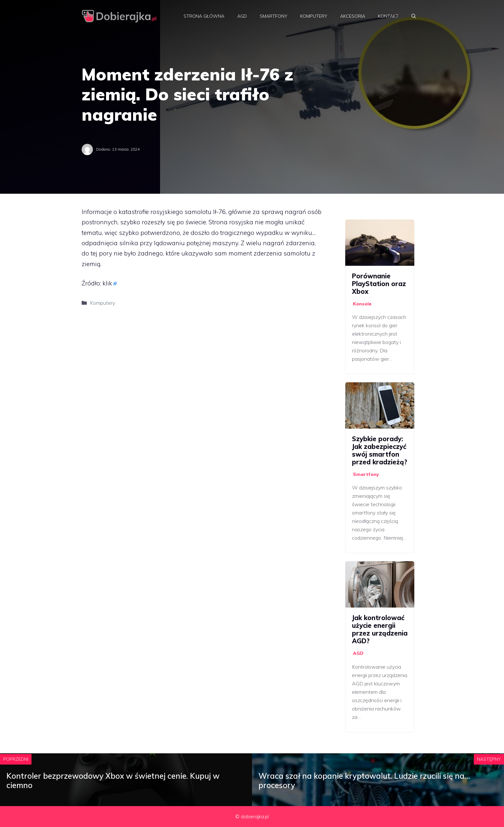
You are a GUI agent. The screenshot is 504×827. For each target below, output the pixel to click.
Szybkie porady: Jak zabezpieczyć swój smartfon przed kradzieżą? (380, 450)
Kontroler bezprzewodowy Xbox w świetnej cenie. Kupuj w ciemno (113, 781)
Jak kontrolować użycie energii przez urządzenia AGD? (380, 629)
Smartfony (274, 16)
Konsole (362, 304)
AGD (242, 16)
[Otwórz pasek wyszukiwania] (414, 16)
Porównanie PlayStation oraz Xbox (379, 284)
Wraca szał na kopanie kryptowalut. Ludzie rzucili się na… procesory (364, 781)
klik (107, 283)
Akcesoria (353, 16)
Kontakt (388, 16)
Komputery (314, 16)
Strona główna (204, 16)
